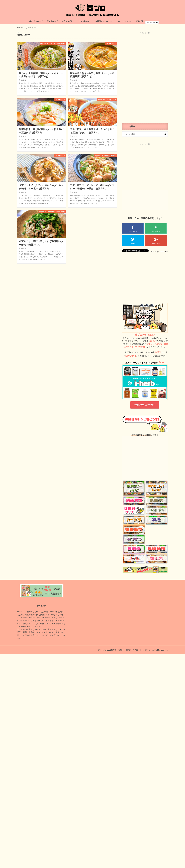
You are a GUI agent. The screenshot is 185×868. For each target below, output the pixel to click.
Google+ (156, 243)
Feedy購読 (156, 231)
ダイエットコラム (124, 21)
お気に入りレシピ (35, 21)
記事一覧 (140, 21)
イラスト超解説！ (84, 21)
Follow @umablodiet (159, 251)
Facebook (133, 231)
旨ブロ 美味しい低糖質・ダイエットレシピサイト (132, 650)
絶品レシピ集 (67, 21)
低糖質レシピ (52, 21)
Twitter (133, 243)
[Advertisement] (145, 75)
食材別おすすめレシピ (104, 21)
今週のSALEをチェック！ (145, 405)
